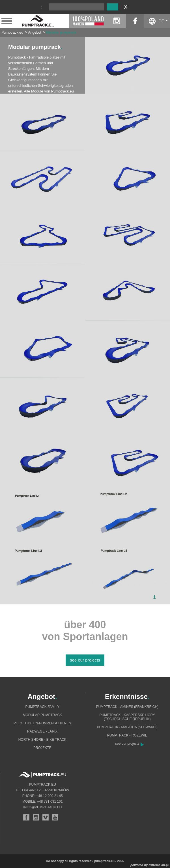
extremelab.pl (159, 865)
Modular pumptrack (61, 33)
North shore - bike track (42, 740)
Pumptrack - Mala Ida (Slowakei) (127, 727)
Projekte (42, 748)
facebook (135, 21)
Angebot (35, 33)
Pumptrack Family (42, 707)
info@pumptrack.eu (42, 807)
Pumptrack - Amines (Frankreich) (127, 707)
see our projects (85, 660)
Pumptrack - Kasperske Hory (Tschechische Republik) (127, 717)
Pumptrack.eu (12, 33)
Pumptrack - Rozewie (127, 735)
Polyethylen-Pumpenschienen (42, 723)
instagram (117, 21)
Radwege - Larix (42, 731)
